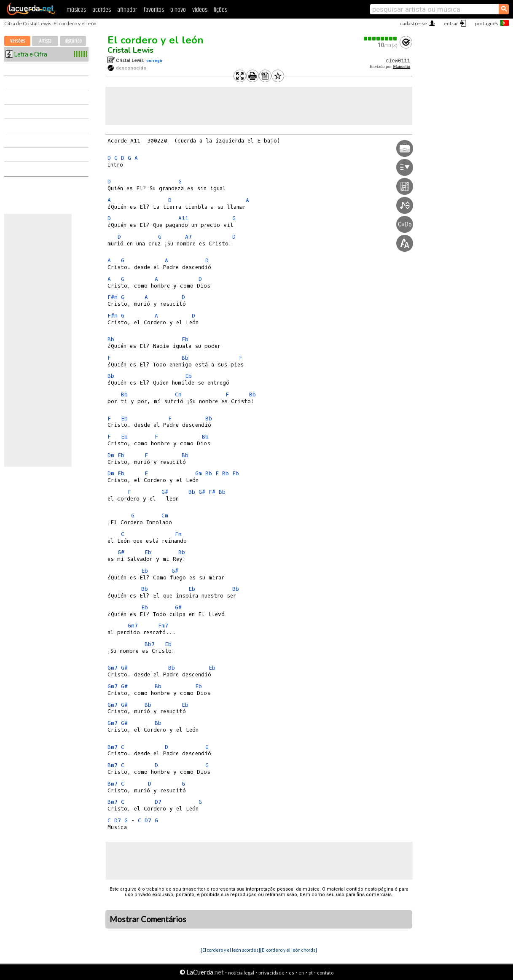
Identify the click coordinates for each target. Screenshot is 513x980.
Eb (185, 339)
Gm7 (133, 626)
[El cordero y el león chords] (289, 950)
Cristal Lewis (130, 50)
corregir (154, 61)
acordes (102, 10)
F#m (113, 297)
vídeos (200, 10)
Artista (45, 41)
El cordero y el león (156, 40)
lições (220, 10)
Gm (199, 473)
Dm (111, 455)
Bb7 (150, 644)
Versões (17, 41)
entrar (451, 23)
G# (165, 492)
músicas (76, 10)
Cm (178, 394)
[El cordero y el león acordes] (230, 950)
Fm (178, 534)
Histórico (73, 41)
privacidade (271, 973)
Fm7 (163, 626)
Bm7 (113, 747)
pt (311, 973)
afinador (127, 10)
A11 (183, 218)
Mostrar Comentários (148, 919)
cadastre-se (414, 23)
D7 (158, 802)
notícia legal (241, 973)
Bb (111, 339)
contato (325, 973)
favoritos (154, 10)
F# (212, 492)
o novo (178, 10)
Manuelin (402, 66)
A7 (188, 237)
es (291, 973)
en (301, 973)
